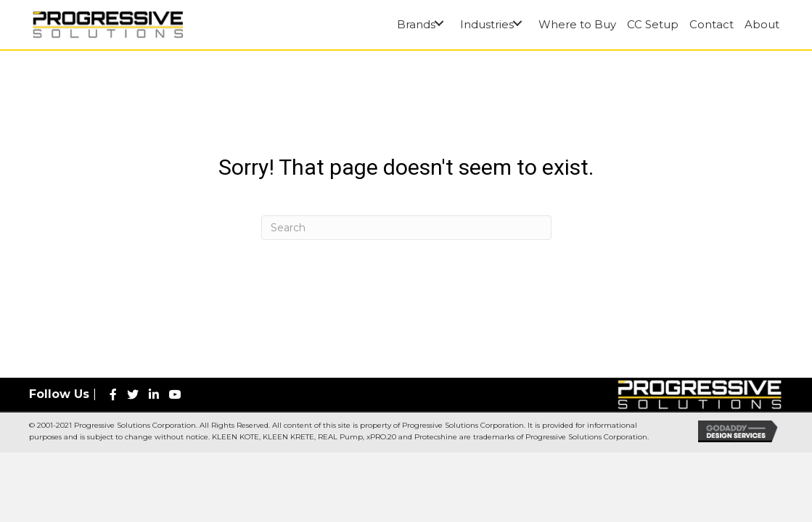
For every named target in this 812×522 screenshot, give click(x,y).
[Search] (406, 228)
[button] (439, 23)
